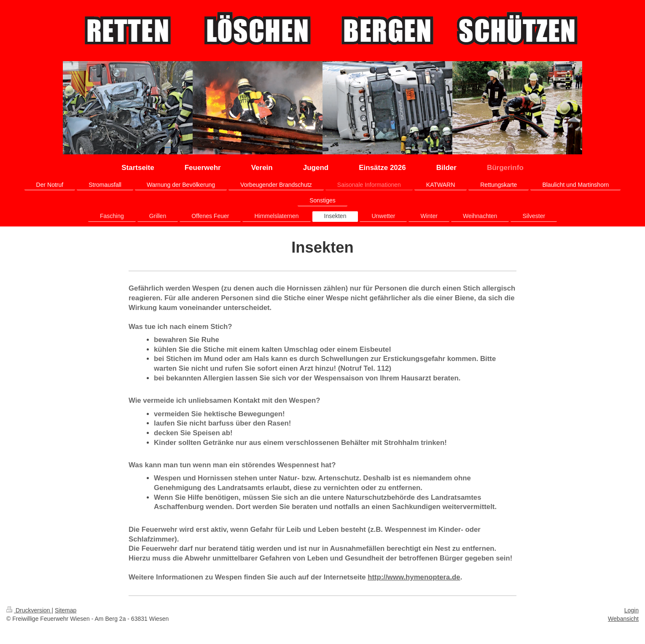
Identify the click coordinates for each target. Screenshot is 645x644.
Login (632, 610)
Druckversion (29, 610)
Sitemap (66, 610)
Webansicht (623, 619)
